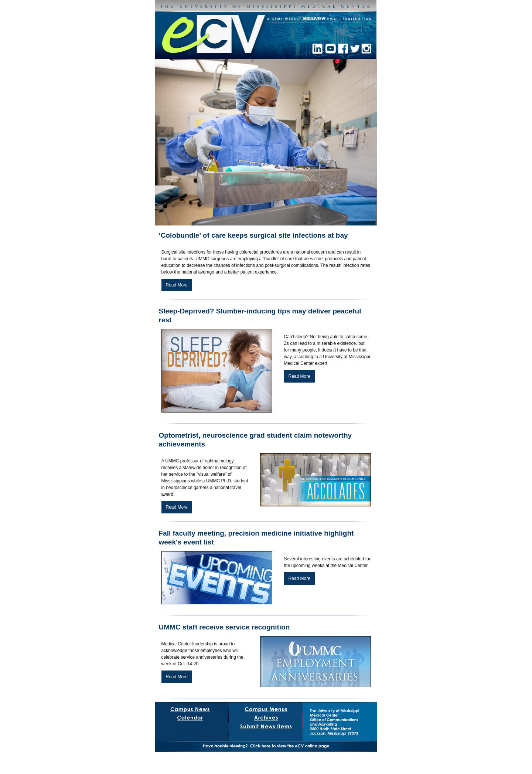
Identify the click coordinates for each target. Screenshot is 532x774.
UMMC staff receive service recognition (224, 627)
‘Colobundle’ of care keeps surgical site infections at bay (253, 235)
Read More (177, 285)
